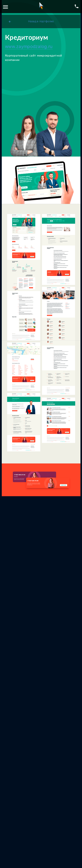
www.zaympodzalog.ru (29, 46)
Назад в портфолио (31, 22)
